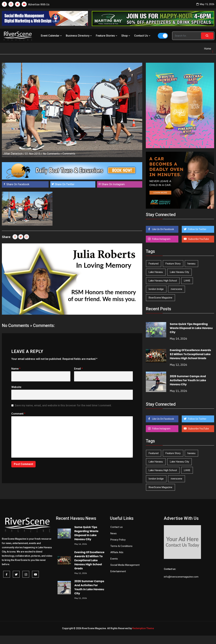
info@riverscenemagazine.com (181, 577)
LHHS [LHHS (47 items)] (187, 281)
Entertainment (118, 571)
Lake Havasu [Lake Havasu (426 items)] (156, 272)
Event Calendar (52, 36)
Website (16, 387)
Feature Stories (107, 36)
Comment (18, 414)
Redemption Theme (143, 628)
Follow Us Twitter (197, 229)
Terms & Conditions (121, 546)
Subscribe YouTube (198, 239)
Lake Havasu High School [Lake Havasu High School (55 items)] (163, 281)
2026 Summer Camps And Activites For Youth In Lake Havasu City (188, 380)
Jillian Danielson (13, 154)
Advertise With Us (39, 4)
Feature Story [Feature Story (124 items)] (173, 264)
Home (208, 49)
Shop (126, 36)
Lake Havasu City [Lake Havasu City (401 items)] (179, 272)
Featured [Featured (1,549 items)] (154, 264)
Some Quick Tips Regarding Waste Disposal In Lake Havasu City (191, 328)
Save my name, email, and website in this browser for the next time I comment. (63, 405)
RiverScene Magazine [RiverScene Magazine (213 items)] (160, 298)
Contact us (117, 527)
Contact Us (143, 36)
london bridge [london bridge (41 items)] (156, 289)
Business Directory (79, 36)
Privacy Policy (118, 540)
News (113, 533)
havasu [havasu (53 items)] (191, 264)
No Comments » (52, 154)
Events (114, 559)
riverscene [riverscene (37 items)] (177, 289)
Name (16, 369)
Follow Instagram (161, 239)
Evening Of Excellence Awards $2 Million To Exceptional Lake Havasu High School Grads (190, 354)
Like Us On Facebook (163, 229)
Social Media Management (125, 565)
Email (78, 369)
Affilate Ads (117, 552)
